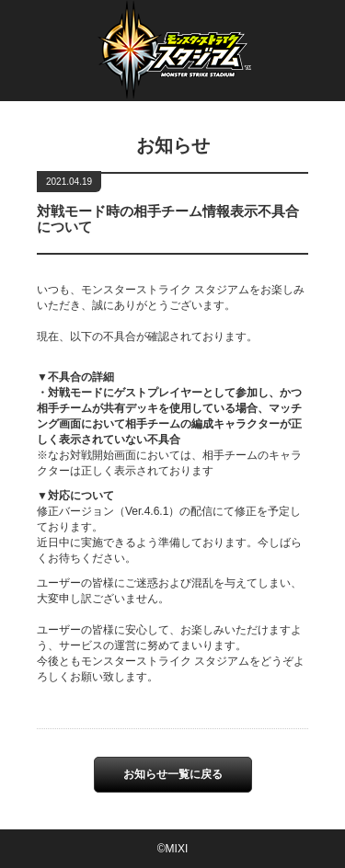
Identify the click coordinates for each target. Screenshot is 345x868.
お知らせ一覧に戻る (173, 774)
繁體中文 (258, 22)
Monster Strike (173, 62)
